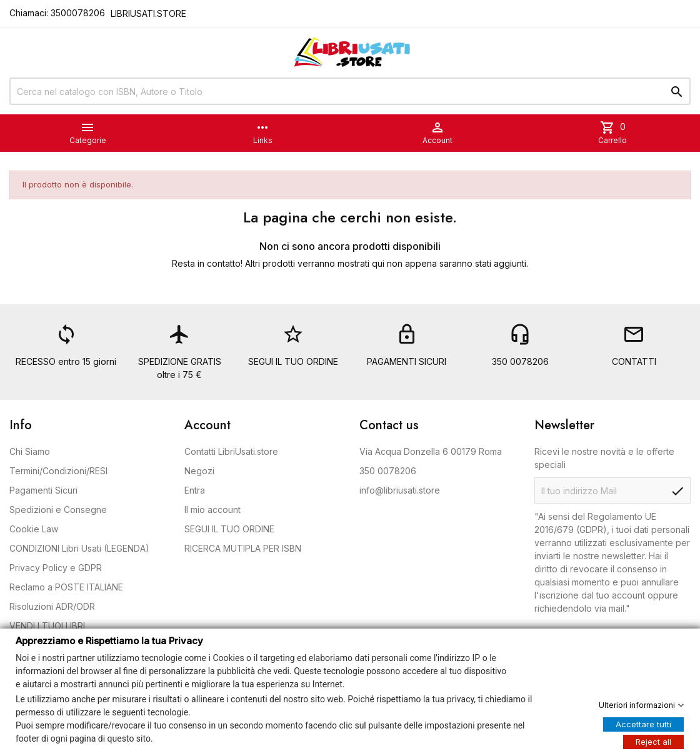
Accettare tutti (643, 724)
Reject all (653, 741)
